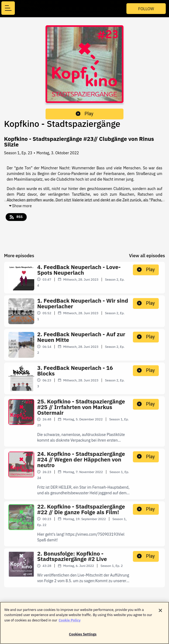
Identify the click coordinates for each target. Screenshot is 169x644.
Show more (20, 206)
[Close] (160, 613)
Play (85, 114)
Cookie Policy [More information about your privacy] (70, 622)
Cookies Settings (83, 637)
